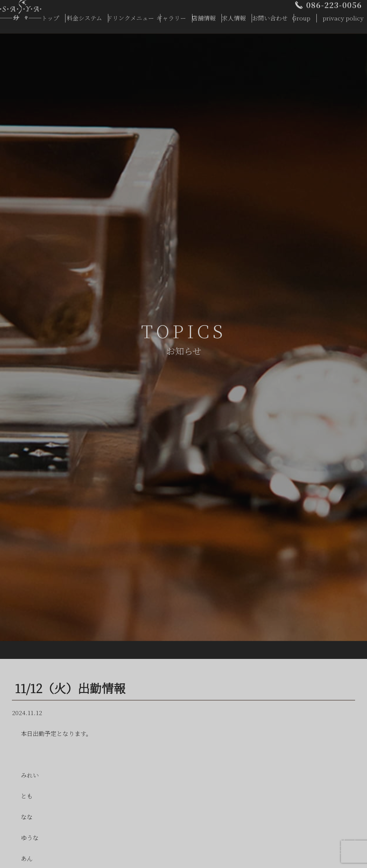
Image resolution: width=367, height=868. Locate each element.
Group (301, 16)
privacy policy (343, 16)
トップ (50, 16)
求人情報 (234, 16)
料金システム (84, 16)
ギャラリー (171, 16)
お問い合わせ (270, 16)
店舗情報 (204, 16)
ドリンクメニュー (130, 16)
